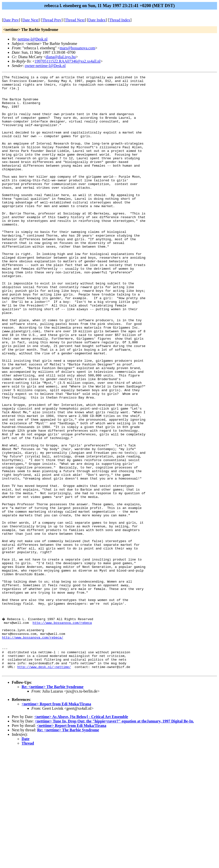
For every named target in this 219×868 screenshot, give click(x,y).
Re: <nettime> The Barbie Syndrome (52, 805)
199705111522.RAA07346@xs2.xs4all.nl (67, 61)
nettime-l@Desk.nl (33, 39)
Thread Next (75, 20)
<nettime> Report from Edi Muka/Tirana (56, 822)
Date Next (31, 20)
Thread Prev (52, 20)
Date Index (97, 20)
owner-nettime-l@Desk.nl (45, 66)
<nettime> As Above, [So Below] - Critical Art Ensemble (81, 835)
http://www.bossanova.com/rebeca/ (33, 749)
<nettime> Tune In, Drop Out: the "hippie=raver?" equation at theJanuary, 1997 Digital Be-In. (114, 840)
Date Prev (11, 20)
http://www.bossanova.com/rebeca (62, 732)
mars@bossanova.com (77, 48)
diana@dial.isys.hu (61, 57)
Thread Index (120, 20)
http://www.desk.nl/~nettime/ (44, 785)
